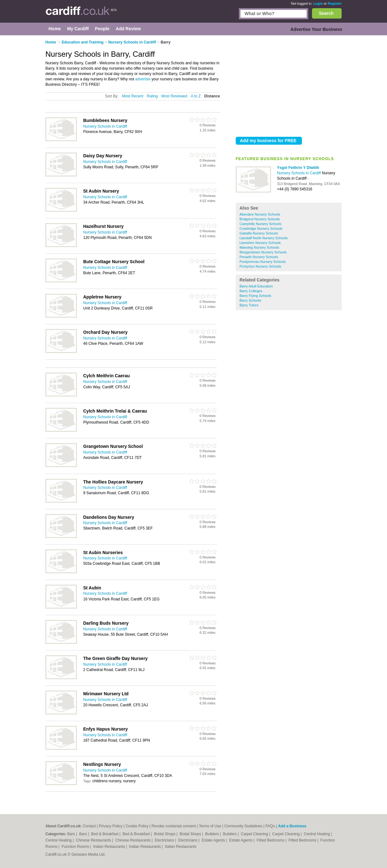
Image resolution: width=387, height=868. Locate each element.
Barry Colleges (251, 291)
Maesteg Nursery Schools (259, 247)
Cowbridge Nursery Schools (261, 229)
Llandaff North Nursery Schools (264, 238)
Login (318, 3)
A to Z (196, 96)
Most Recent (133, 96)
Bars (72, 834)
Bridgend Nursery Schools (260, 219)
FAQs (270, 826)
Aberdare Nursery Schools (260, 214)
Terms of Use (210, 826)
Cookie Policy (137, 826)
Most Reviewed (174, 96)
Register (335, 3)
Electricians (165, 840)
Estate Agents (214, 840)
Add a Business (292, 826)
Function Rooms (76, 847)
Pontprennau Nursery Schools (263, 262)
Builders (213, 834)
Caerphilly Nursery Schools (260, 224)
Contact (89, 826)
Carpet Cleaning (255, 834)
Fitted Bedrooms (271, 840)
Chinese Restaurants (94, 840)
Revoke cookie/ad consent (174, 826)
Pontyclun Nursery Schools (260, 266)
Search (326, 13)
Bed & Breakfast (105, 834)
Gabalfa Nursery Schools (259, 233)
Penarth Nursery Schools (259, 257)
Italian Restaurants (181, 847)
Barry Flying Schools (255, 296)
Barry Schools (250, 300)
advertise (143, 79)
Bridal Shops (165, 834)
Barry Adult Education (256, 286)
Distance (212, 96)
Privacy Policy (111, 826)
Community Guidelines (243, 826)
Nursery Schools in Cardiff (300, 173)
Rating (152, 96)
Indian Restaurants (110, 847)
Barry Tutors (249, 305)
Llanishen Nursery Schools (260, 243)
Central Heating (318, 834)
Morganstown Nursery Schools (263, 252)
